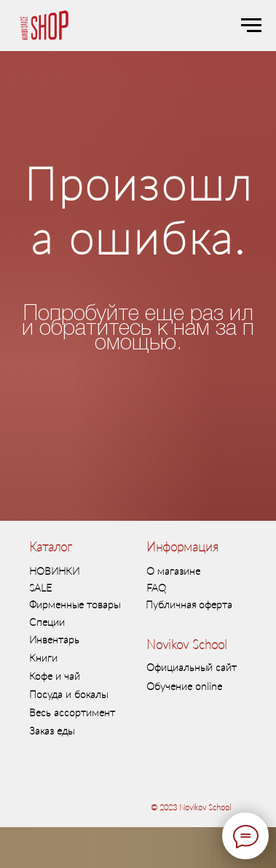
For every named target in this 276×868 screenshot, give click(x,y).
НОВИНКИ (54, 571)
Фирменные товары (75, 604)
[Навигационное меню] (251, 26)
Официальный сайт (192, 667)
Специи (47, 622)
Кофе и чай (55, 676)
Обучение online (184, 686)
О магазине (173, 571)
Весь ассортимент (72, 712)
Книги (43, 658)
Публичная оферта (189, 604)
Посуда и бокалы (68, 694)
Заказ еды (52, 731)
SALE (40, 588)
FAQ (156, 588)
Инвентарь (54, 639)
